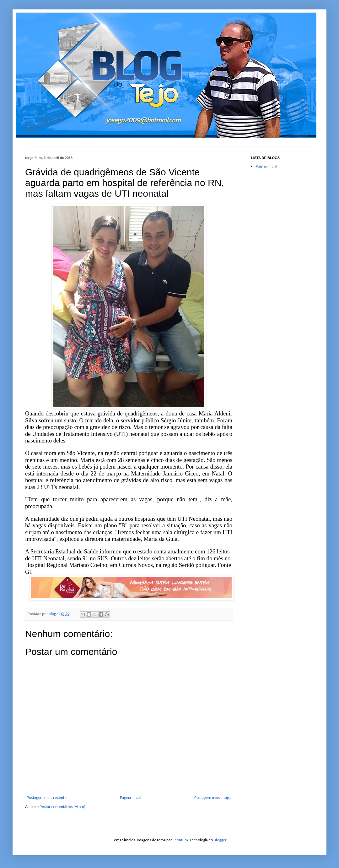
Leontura (180, 840)
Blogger (220, 840)
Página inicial (131, 797)
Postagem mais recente (47, 797)
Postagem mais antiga (213, 797)
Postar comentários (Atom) (62, 807)
